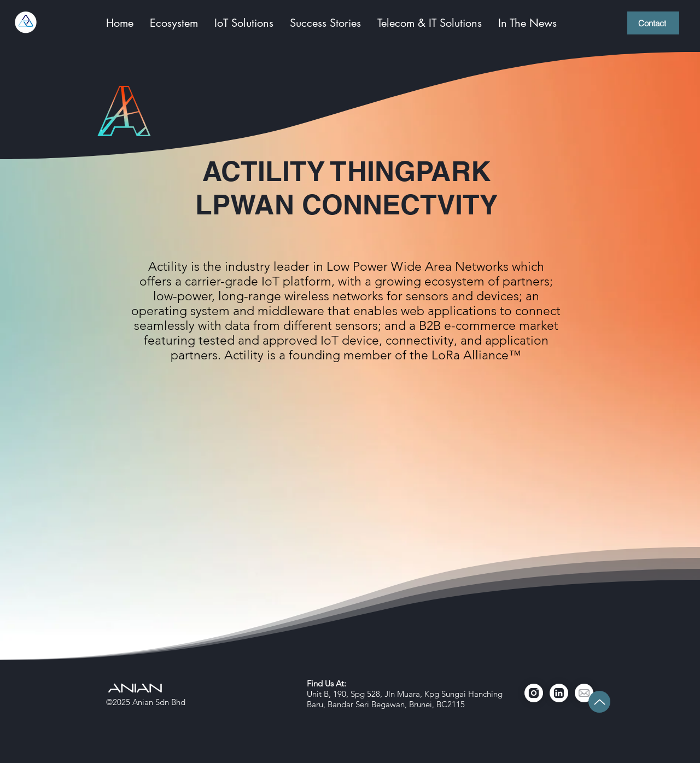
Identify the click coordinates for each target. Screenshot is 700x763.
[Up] (599, 702)
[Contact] (653, 23)
